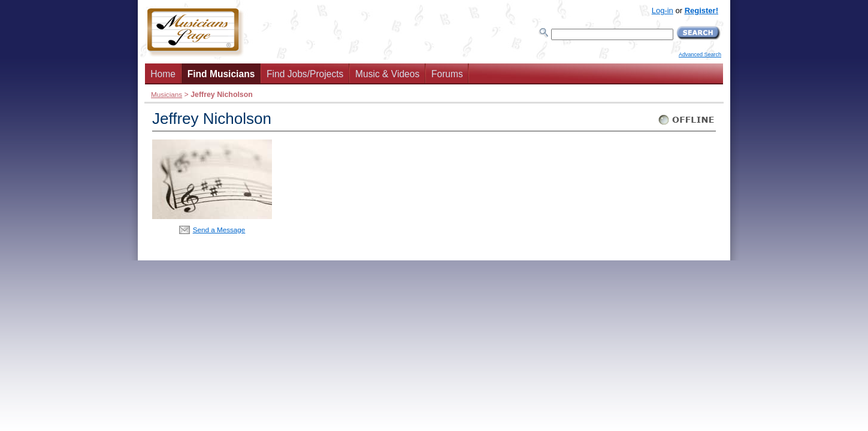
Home (163, 74)
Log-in (663, 10)
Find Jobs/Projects (305, 74)
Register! (701, 10)
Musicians (167, 94)
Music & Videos (387, 74)
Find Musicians (221, 74)
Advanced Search (700, 54)
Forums (447, 74)
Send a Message (219, 230)
